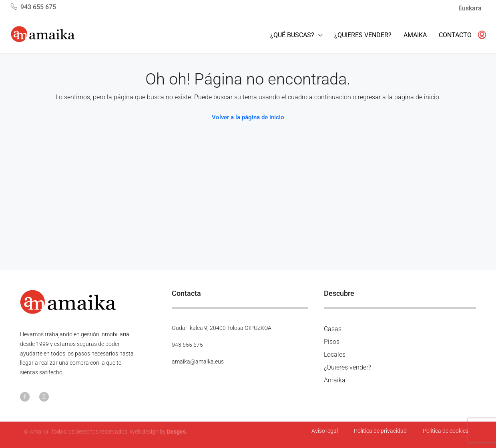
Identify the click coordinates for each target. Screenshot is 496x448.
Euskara (470, 8)
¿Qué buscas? (292, 35)
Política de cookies (446, 431)
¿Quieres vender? (363, 35)
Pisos (332, 342)
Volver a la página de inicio (248, 117)
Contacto (455, 35)
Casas (333, 329)
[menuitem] (480, 35)
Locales (335, 355)
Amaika (415, 35)
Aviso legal (325, 431)
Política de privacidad (380, 431)
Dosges (176, 432)
